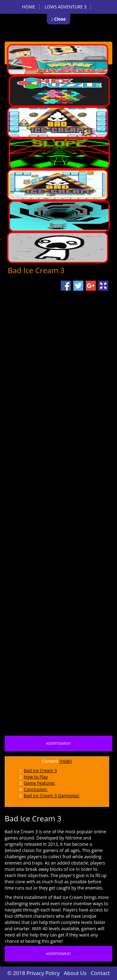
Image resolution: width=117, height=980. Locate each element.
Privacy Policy (43, 973)
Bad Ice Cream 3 (40, 771)
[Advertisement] (58, 554)
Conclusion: (36, 789)
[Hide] (66, 761)
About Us (75, 973)
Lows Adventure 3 (66, 7)
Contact (100, 973)
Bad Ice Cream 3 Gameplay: (52, 796)
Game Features (39, 783)
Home (29, 7)
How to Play (36, 777)
